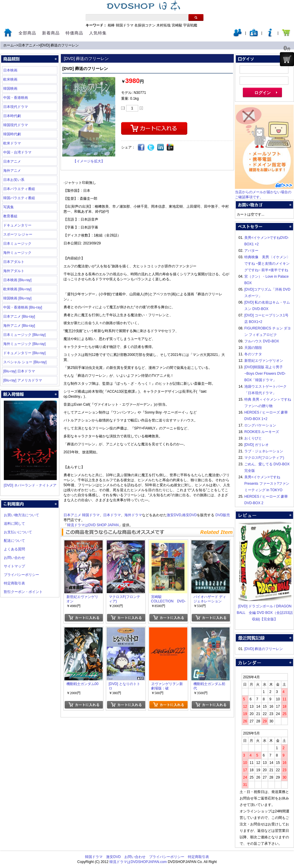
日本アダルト (14, 262)
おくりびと (253, 438)
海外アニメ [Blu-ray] (19, 326)
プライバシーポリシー (21, 575)
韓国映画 (10, 89)
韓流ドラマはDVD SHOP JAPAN (93, 525)
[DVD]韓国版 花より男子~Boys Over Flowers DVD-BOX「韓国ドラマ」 (265, 374)
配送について (14, 541)
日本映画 (10, 70)
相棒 (111, 25)
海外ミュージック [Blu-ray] (24, 344)
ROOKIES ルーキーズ (262, 432)
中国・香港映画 (16, 98)
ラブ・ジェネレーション (264, 451)
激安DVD (174, 515)
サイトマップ (14, 566)
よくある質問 (14, 549)
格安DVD (189, 515)
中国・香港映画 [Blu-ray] (23, 307)
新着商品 (51, 33)
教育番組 (10, 216)
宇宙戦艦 (190, 25)
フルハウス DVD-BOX (262, 341)
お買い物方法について (21, 515)
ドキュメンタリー (17, 225)
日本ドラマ (112, 515)
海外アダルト (14, 271)
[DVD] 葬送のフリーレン (60, 45)
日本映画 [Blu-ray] (17, 280)
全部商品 (27, 33)
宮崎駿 (177, 25)
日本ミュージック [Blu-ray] (24, 335)
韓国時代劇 (12, 134)
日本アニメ (27, 45)
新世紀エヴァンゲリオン (264, 361)
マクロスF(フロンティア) (264, 458)
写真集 (9, 207)
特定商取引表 (14, 583)
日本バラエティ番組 (19, 189)
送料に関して (14, 524)
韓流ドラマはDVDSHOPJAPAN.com (138, 862)
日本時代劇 (12, 116)
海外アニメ (12, 171)
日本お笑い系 (14, 180)
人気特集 (98, 33)
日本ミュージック (17, 244)
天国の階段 (253, 348)
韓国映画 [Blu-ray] (17, 298)
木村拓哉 (163, 25)
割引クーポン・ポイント (23, 592)
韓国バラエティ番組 (19, 198)
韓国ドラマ (125, 25)
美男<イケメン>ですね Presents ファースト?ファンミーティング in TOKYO (267, 484)
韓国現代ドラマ (16, 125)
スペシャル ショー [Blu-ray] (25, 362)
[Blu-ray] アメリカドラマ (23, 380)
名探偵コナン (145, 25)
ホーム (9, 45)
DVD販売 (223, 515)
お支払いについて (18, 532)
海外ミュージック (17, 253)
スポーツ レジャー (18, 234)
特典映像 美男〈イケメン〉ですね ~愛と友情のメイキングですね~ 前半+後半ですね (267, 264)
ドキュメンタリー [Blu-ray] (24, 353)
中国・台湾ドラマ (17, 152)
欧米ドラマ (12, 143)
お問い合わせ (14, 558)
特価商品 (74, 33)
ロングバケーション (260, 425)
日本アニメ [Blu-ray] (19, 316)
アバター (251, 251)
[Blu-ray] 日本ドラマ (19, 371)
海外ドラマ (133, 515)
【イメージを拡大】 (89, 161)
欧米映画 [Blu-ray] (17, 289)
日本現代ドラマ (16, 107)
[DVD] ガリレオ (257, 445)
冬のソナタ (253, 354)
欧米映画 (10, 79)
